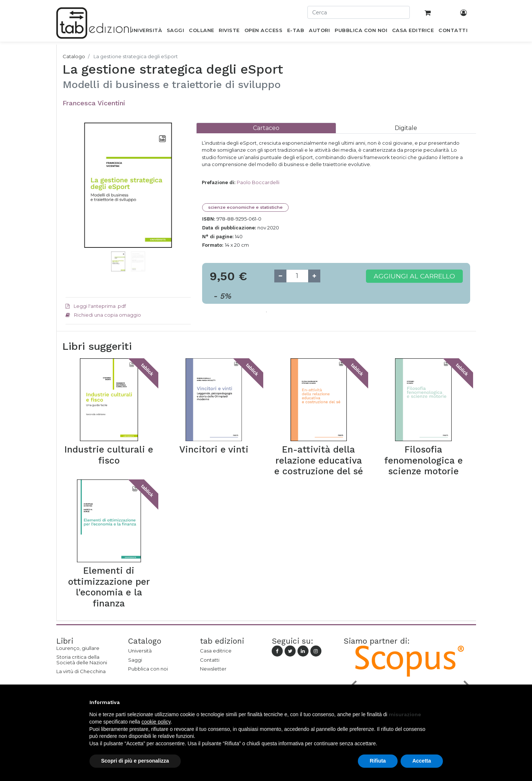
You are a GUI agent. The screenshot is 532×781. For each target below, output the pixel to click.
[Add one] (314, 276)
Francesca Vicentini (94, 103)
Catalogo (74, 56)
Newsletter (213, 669)
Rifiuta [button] (378, 761)
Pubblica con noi (148, 669)
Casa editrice (216, 651)
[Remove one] (280, 276)
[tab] (266, 128)
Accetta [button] (422, 761)
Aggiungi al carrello (414, 276)
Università (140, 651)
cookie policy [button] (156, 722)
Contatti (210, 660)
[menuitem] (146, 32)
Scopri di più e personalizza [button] (135, 761)
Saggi (135, 660)
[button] (75, 196)
